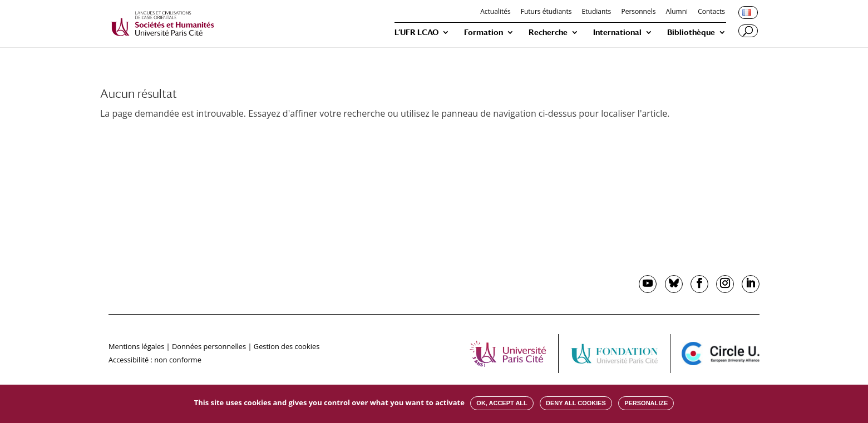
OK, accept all (502, 403)
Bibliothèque (691, 33)
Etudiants (597, 12)
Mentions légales (136, 346)
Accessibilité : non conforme (155, 360)
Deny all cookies (576, 403)
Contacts (711, 12)
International (617, 33)
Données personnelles (209, 346)
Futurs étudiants (546, 12)
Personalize (646, 403)
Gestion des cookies (287, 346)
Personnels (638, 12)
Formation (484, 33)
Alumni (677, 12)
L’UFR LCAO (416, 33)
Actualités (495, 12)
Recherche (548, 33)
